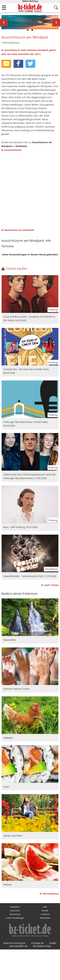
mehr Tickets (51, 616)
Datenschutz (15, 945)
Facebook (45, 945)
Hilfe (45, 937)
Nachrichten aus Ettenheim (19, 261)
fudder (53, 974)
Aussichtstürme (13, 181)
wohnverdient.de (18, 977)
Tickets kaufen (16, 299)
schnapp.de (37, 974)
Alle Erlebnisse (51, 924)
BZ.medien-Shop (42, 977)
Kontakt (45, 941)
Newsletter (15, 937)
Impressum (15, 941)
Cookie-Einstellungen (15, 948)
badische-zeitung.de (14, 974)
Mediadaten (45, 948)
